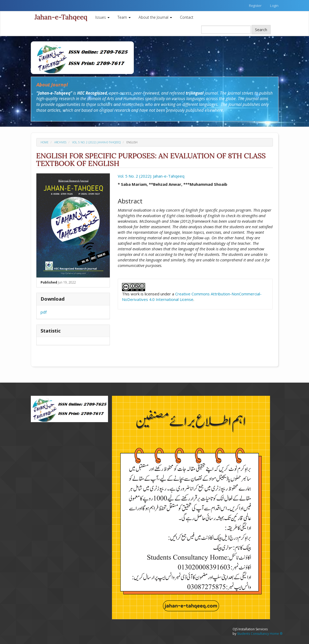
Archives (60, 142)
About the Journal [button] (155, 17)
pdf (44, 312)
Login (274, 6)
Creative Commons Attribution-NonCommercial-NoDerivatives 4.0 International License (192, 297)
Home (45, 142)
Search (261, 30)
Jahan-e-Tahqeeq (61, 17)
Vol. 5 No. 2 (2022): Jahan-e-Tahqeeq (96, 142)
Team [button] (124, 17)
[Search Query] (226, 30)
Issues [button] (102, 17)
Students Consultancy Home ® (260, 634)
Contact (187, 17)
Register (255, 6)
